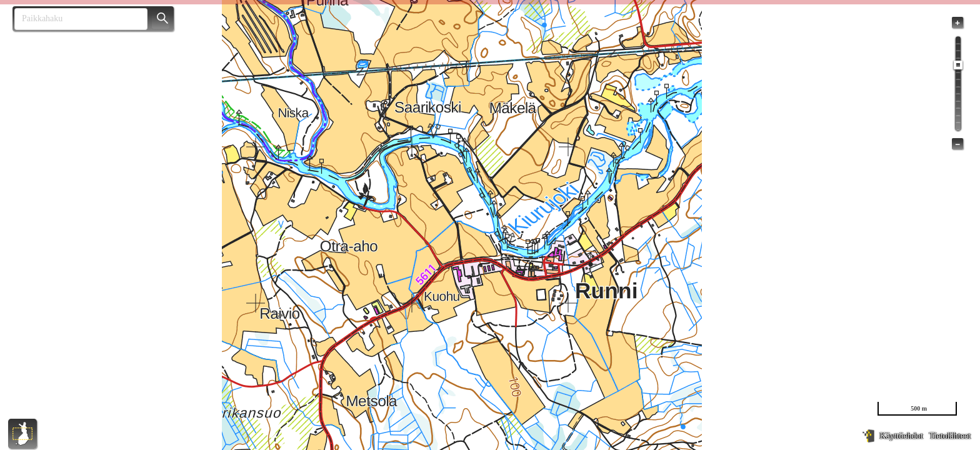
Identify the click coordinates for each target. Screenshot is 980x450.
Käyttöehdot (901, 436)
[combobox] (76, 19)
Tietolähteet (950, 436)
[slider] (958, 65)
